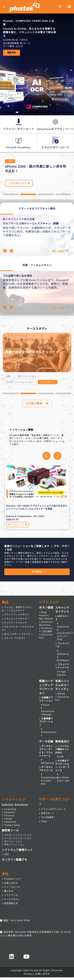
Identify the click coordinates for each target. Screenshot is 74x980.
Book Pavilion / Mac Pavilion (46, 615)
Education (8, 812)
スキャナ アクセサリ (14, 638)
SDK (60, 757)
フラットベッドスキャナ (16, 615)
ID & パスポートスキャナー (17, 634)
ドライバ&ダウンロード (52, 809)
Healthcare (9, 822)
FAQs (43, 821)
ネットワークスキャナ (14, 623)
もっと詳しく (48, 382)
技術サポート (47, 813)
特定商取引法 (10, 903)
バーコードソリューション (17, 838)
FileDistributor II (49, 732)
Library (7, 819)
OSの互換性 (46, 817)
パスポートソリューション (17, 835)
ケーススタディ (11, 899)
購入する (8, 891)
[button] (11, 194)
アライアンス (10, 895)
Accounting (9, 809)
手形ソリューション (13, 845)
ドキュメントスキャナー (16, 619)
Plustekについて (12, 879)
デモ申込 (37, 572)
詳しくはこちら (18, 524)
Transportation (11, 825)
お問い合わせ (10, 883)
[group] (37, 37)
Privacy (28, 974)
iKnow (45, 705)
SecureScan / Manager (48, 711)
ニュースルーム (11, 887)
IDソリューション (12, 841)
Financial (8, 816)
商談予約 (12, 53)
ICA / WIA (63, 781)
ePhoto (60, 694)
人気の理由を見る (19, 183)
